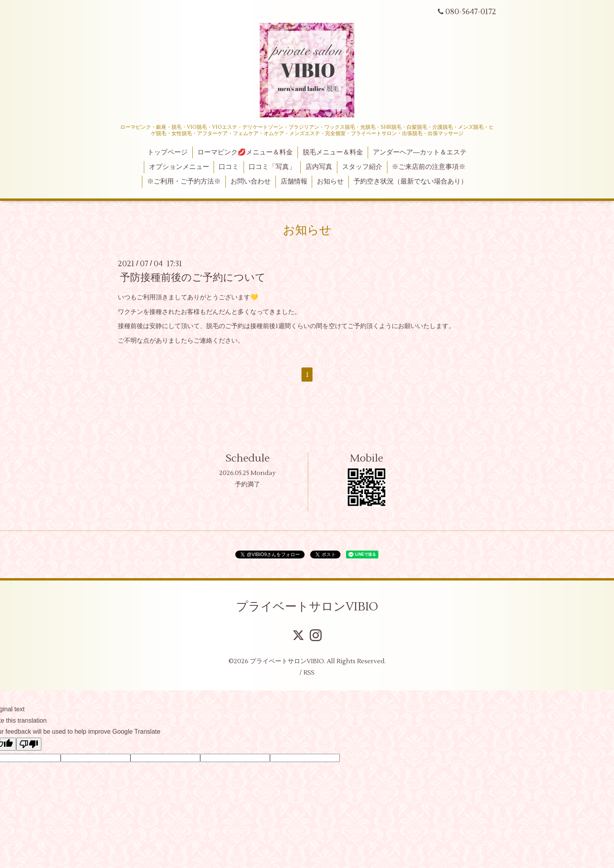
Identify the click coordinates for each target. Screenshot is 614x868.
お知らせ (330, 182)
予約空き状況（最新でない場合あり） (410, 182)
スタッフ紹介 (362, 167)
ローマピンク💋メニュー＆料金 (245, 152)
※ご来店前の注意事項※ (429, 167)
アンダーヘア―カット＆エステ (420, 152)
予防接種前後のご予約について (193, 278)
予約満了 (247, 484)
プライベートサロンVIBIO (307, 607)
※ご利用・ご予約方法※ (184, 182)
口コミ (229, 167)
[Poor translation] (29, 744)
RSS (309, 673)
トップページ (167, 152)
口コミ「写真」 (272, 167)
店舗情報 (294, 182)
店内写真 (319, 167)
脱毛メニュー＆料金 (333, 152)
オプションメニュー (179, 167)
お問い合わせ (251, 182)
